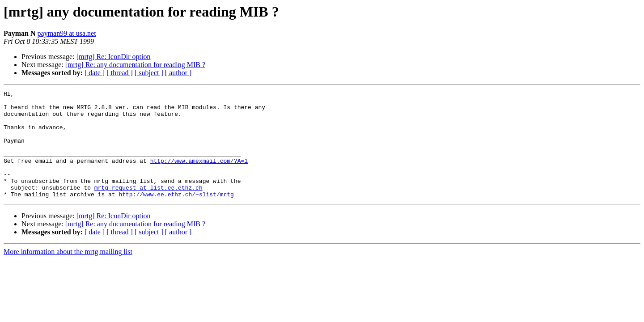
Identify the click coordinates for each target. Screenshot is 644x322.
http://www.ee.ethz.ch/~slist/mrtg (176, 216)
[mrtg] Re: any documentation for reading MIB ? (135, 65)
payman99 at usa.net (67, 33)
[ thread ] (120, 73)
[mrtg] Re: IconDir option (114, 57)
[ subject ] (149, 73)
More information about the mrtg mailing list (68, 273)
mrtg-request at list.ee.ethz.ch (148, 208)
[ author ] (178, 73)
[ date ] (95, 73)
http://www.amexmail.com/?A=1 (199, 175)
